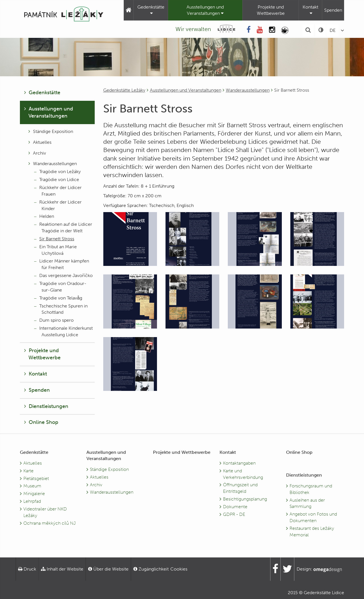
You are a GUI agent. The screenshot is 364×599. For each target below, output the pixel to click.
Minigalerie (34, 494)
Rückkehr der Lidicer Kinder (58, 205)
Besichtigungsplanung (245, 499)
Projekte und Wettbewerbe (271, 10)
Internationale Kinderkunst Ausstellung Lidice (63, 331)
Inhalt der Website (62, 569)
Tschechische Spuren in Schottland (61, 309)
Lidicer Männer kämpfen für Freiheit (62, 264)
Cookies (179, 569)
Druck (27, 569)
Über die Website (108, 569)
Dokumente (235, 507)
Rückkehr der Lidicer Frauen (58, 191)
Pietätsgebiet (36, 478)
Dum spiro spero (54, 320)
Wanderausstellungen (248, 90)
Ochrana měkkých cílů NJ (49, 523)
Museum (32, 486)
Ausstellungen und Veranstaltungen (205, 10)
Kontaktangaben (239, 463)
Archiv (37, 153)
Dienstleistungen (46, 406)
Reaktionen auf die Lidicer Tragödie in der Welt (63, 227)
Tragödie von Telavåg (58, 298)
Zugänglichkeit (151, 569)
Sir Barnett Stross (54, 239)
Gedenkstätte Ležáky (124, 90)
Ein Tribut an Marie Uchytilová (55, 250)
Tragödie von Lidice (57, 180)
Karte (28, 471)
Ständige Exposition (51, 131)
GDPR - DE (234, 514)
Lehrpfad (32, 501)
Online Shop (41, 422)
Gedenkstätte (151, 10)
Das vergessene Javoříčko (63, 275)
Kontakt (310, 10)
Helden (44, 216)
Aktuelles (40, 142)
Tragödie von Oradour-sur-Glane (60, 287)
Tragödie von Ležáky (57, 172)
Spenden (333, 10)
